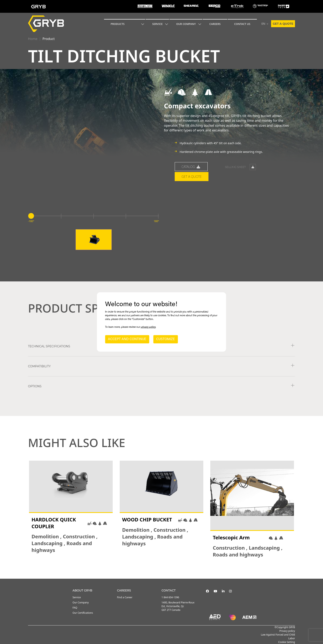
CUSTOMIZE (166, 339)
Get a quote (283, 24)
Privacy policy (287, 631)
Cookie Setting (287, 642)
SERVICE (157, 24)
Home (33, 39)
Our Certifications (83, 613)
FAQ (75, 608)
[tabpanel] (71, 509)
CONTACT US (242, 24)
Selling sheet (240, 167)
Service (77, 597)
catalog (191, 167)
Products (118, 24)
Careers (215, 24)
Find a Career (125, 597)
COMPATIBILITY (39, 366)
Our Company (186, 24)
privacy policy (148, 327)
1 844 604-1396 (170, 597)
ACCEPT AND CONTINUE (127, 339)
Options (35, 386)
